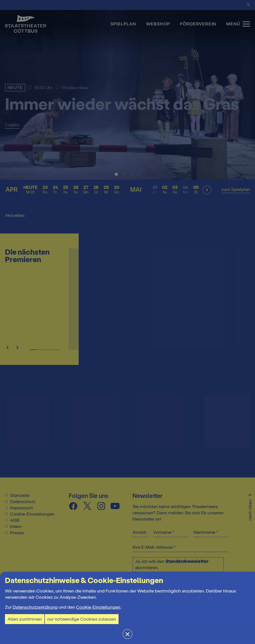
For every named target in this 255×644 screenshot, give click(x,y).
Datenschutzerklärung (35, 607)
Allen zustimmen (25, 619)
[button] (127, 322)
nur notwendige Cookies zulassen (82, 619)
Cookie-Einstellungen (98, 607)
